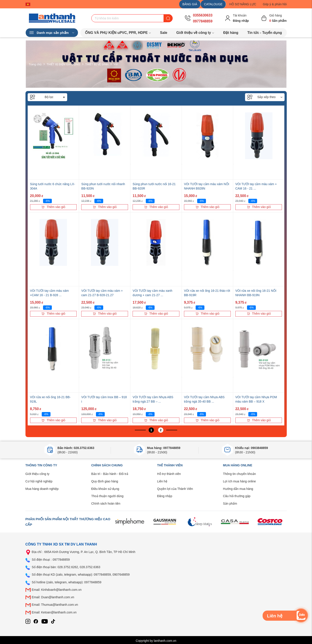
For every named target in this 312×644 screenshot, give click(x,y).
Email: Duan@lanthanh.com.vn (53, 597)
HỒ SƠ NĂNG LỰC (243, 4)
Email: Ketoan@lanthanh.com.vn (54, 612)
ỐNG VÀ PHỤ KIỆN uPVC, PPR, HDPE (118, 33)
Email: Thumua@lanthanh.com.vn (55, 605)
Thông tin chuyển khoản (240, 474)
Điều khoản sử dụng (105, 489)
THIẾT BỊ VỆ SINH (97, 64)
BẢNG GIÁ (190, 4)
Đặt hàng (231, 33)
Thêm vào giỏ (53, 207)
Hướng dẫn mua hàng (238, 489)
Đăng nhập (165, 496)
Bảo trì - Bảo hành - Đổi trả (110, 474)
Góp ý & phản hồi (275, 4)
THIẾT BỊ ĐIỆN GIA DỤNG (63, 64)
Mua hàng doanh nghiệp (42, 489)
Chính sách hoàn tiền (106, 504)
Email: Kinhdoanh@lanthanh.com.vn (57, 590)
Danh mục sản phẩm (52, 33)
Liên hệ (162, 481)
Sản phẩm (230, 504)
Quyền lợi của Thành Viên (175, 489)
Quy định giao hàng (105, 481)
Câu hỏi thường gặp (237, 496)
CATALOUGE (213, 4)
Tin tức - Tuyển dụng (265, 33)
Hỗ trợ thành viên (169, 474)
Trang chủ (35, 64)
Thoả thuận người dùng (107, 496)
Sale (164, 33)
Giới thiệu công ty (38, 474)
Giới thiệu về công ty (195, 33)
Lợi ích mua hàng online (240, 481)
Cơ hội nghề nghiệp (39, 481)
